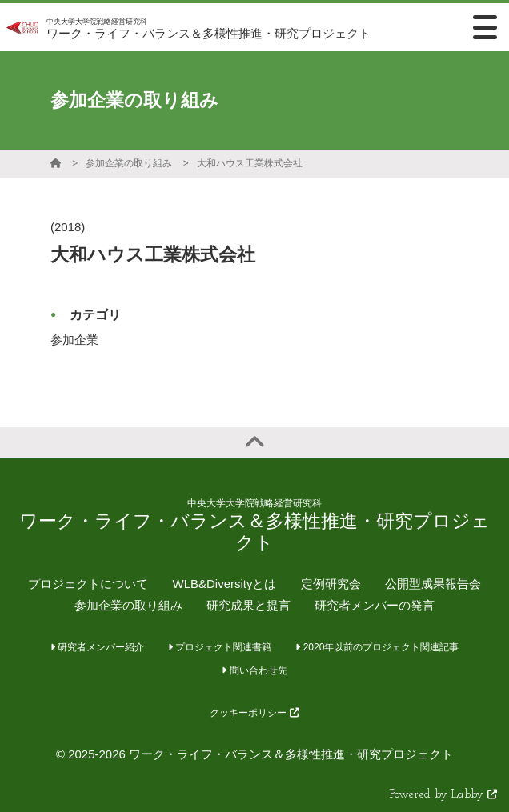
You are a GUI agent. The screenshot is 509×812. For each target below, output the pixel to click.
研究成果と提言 (248, 605)
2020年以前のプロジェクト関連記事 (377, 647)
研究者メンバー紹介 (97, 647)
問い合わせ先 (254, 670)
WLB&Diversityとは (224, 584)
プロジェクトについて (88, 584)
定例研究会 (331, 584)
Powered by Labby (443, 795)
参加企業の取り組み (129, 163)
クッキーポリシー (254, 713)
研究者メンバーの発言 (375, 605)
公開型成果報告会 (433, 584)
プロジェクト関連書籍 (220, 647)
